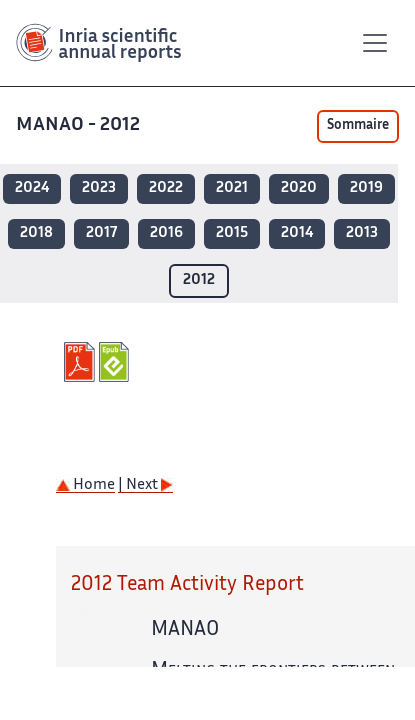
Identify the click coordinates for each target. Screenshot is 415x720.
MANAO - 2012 (78, 125)
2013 (362, 233)
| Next (145, 485)
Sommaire (358, 126)
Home (85, 485)
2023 (99, 188)
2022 (166, 188)
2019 (366, 188)
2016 (166, 233)
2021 (232, 188)
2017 (101, 233)
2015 (232, 233)
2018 (36, 233)
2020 (299, 188)
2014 (297, 233)
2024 (32, 188)
